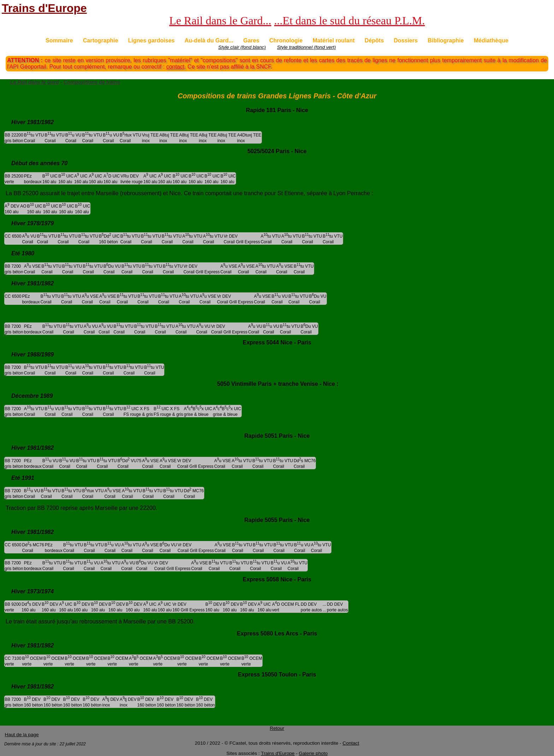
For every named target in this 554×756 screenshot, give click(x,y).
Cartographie (101, 40)
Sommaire (59, 40)
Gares (251, 40)
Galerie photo (313, 753)
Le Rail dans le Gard (35, 82)
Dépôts (374, 40)
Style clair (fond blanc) (242, 47)
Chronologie (286, 40)
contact (175, 67)
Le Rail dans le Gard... (220, 21)
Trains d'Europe (44, 8)
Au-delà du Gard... (209, 40)
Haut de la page (22, 735)
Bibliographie (446, 40)
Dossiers (406, 40)
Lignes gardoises (152, 40)
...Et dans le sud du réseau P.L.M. (350, 21)
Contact (351, 743)
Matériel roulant (334, 40)
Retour (277, 728)
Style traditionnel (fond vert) (306, 47)
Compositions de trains (92, 82)
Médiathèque (491, 40)
